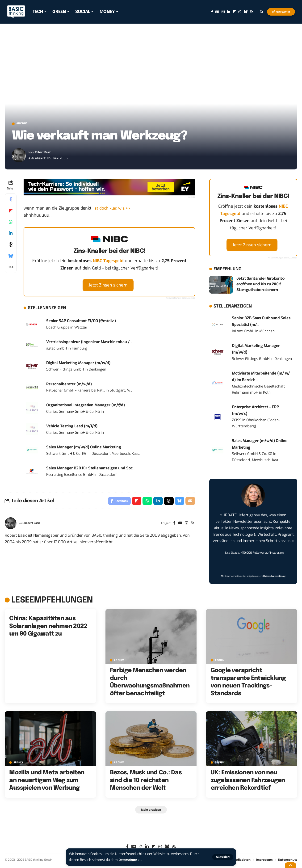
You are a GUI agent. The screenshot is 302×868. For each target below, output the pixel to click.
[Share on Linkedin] (11, 234)
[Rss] (252, 12)
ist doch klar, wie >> (113, 209)
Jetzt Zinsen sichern (108, 286)
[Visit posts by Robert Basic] (19, 156)
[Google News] (217, 12)
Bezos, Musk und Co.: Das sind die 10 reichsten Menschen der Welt (146, 782)
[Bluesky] (246, 12)
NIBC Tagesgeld (108, 262)
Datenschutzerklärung (274, 577)
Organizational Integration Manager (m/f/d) (86, 406)
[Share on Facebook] (11, 200)
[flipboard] (234, 12)
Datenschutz (129, 860)
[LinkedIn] (229, 12)
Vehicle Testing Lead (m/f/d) (72, 427)
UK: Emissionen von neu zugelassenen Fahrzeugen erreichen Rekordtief (248, 782)
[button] (222, 857)
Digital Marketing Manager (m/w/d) (78, 364)
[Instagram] (223, 12)
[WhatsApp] (240, 12)
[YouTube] (179, 525)
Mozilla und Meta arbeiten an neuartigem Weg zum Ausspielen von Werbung (47, 782)
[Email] (190, 502)
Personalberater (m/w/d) (69, 385)
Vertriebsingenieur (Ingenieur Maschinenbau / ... (90, 343)
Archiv (25, 124)
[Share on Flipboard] (11, 212)
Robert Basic (45, 153)
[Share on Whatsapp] (11, 223)
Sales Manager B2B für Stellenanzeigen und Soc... (91, 469)
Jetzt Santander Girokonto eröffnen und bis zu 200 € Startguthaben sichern (260, 285)
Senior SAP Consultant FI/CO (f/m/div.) (81, 322)
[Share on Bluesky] (11, 257)
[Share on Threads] (11, 246)
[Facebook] (212, 12)
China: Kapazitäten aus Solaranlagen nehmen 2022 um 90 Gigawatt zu (48, 627)
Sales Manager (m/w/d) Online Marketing (84, 448)
